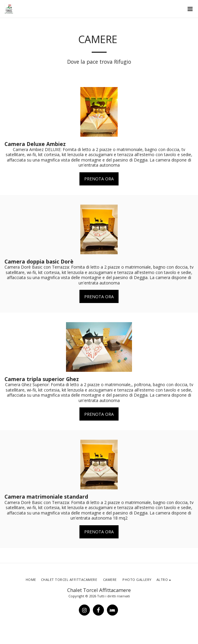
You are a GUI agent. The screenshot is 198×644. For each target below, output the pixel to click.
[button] (190, 9)
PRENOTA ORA (99, 179)
